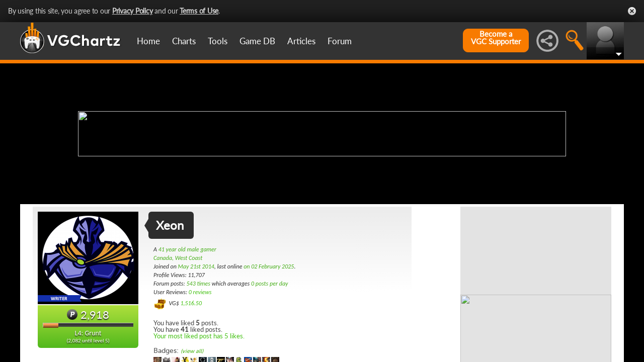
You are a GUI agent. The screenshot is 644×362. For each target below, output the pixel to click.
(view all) (192, 351)
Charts (184, 41)
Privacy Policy (133, 11)
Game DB (257, 41)
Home (148, 41)
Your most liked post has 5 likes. (199, 336)
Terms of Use (199, 11)
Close (632, 11)
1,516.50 (191, 303)
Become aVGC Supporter (496, 38)
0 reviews (200, 292)
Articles (301, 41)
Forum (340, 41)
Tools (218, 41)
